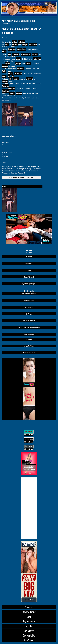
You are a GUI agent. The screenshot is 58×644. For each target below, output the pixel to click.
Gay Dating (29, 339)
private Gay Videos (29, 300)
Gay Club (29, 626)
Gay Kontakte (29, 307)
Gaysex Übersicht (29, 277)
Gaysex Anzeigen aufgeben (29, 284)
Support (29, 607)
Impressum (29, 250)
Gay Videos (29, 314)
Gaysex (29, 270)
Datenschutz (29, 252)
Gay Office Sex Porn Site (29, 294)
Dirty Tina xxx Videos (29, 353)
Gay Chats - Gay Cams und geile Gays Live (29, 327)
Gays (29, 617)
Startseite (29, 257)
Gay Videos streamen (29, 321)
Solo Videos (29, 640)
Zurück (4, 186)
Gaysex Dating (29, 263)
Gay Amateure (29, 621)
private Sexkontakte (29, 334)
